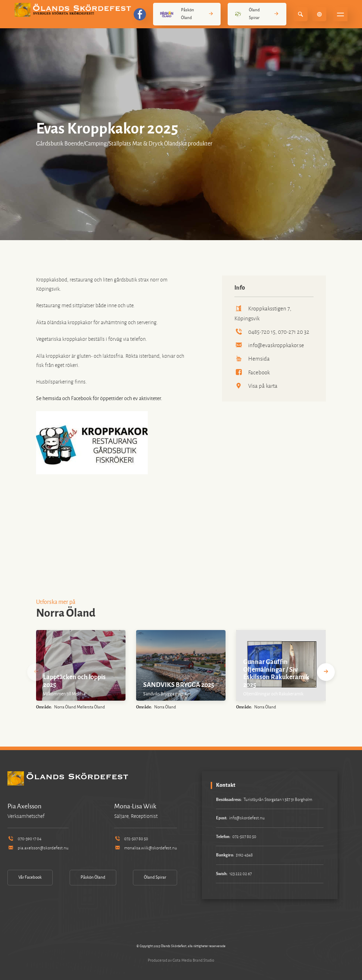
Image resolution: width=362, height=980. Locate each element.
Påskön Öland (187, 14)
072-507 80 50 (131, 839)
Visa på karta (256, 386)
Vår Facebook (30, 877)
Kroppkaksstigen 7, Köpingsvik (263, 313)
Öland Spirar (257, 14)
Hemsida (252, 359)
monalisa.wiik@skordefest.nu (146, 848)
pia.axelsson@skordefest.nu (38, 848)
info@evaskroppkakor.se (269, 345)
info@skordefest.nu (247, 818)
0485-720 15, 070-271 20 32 (272, 332)
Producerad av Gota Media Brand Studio (181, 960)
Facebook (252, 372)
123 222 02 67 (241, 874)
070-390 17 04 (24, 839)
